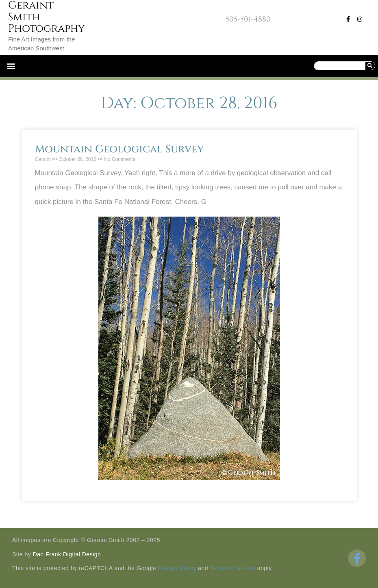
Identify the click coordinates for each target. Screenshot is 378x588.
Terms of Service (232, 568)
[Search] (370, 66)
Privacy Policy (177, 568)
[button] (11, 66)
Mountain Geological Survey (119, 149)
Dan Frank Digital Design (67, 554)
